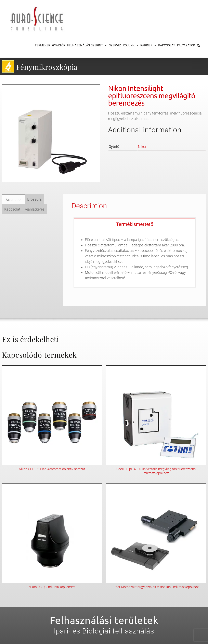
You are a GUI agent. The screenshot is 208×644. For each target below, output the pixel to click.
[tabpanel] (135, 259)
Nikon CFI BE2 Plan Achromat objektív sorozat (52, 469)
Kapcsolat (12, 209)
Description (14, 200)
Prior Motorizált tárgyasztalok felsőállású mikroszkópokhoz (156, 587)
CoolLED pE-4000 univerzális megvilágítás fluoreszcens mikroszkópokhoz (156, 471)
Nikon (143, 147)
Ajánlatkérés (35, 209)
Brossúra (34, 199)
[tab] (14, 199)
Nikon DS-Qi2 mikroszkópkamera (52, 587)
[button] (198, 45)
